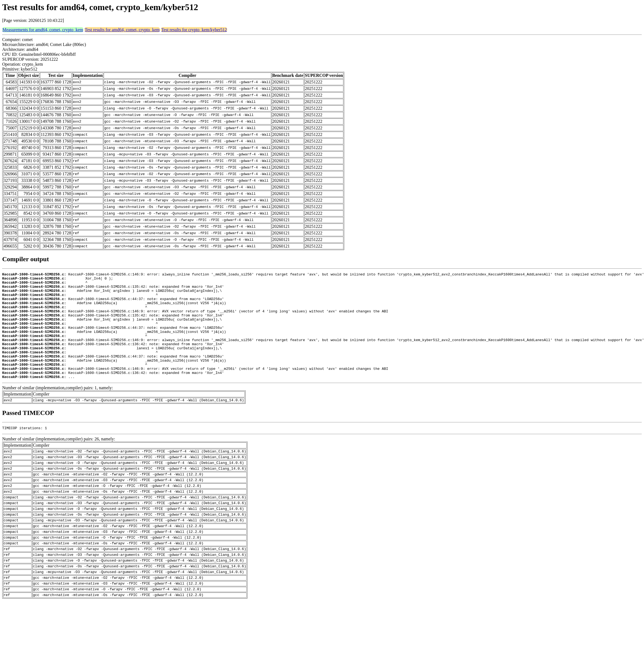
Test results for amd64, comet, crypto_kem (122, 30)
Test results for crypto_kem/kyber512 (194, 30)
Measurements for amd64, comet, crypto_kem (43, 30)
